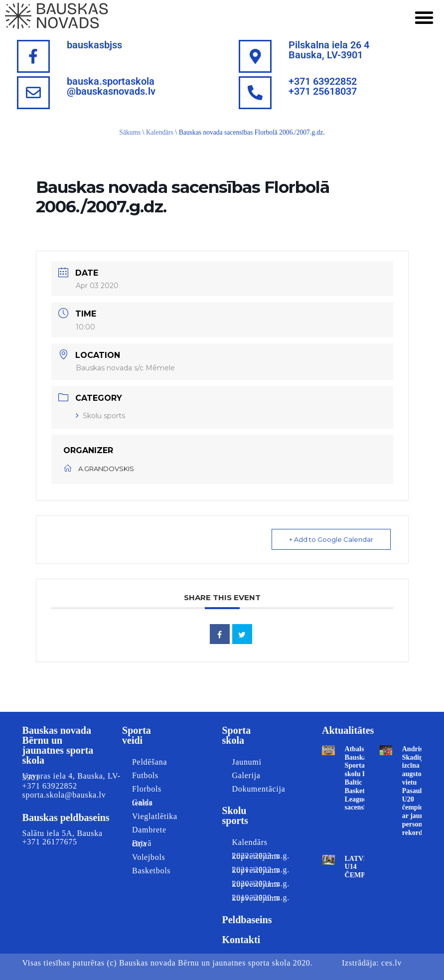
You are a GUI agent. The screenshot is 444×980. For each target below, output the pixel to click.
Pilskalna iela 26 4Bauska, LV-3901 (329, 50)
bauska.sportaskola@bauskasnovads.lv (111, 86)
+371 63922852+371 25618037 (323, 86)
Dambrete (149, 830)
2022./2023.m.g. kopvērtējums (252, 856)
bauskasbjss (94, 45)
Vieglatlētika (152, 816)
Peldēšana (149, 762)
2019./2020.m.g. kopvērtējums (252, 898)
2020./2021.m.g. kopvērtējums (252, 884)
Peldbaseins (247, 920)
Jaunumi (246, 762)
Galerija (246, 775)
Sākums (130, 132)
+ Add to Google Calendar (331, 539)
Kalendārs (160, 132)
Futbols (145, 775)
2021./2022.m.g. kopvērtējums (252, 870)
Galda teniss (143, 803)
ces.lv (391, 963)
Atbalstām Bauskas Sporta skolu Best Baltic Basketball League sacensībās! (362, 778)
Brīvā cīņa (142, 843)
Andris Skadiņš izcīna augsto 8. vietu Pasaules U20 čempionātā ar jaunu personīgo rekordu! (419, 791)
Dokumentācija (252, 789)
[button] (424, 17)
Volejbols (148, 857)
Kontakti (241, 940)
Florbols (147, 789)
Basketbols (151, 871)
